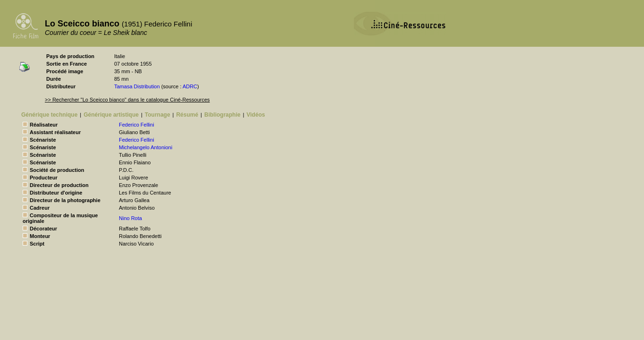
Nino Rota (130, 218)
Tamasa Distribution (137, 86)
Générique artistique (111, 115)
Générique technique (49, 115)
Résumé (187, 115)
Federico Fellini (137, 125)
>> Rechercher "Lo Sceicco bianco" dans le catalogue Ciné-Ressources (127, 100)
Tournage (158, 115)
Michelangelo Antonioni (146, 147)
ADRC (190, 86)
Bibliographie (222, 115)
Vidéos (256, 115)
